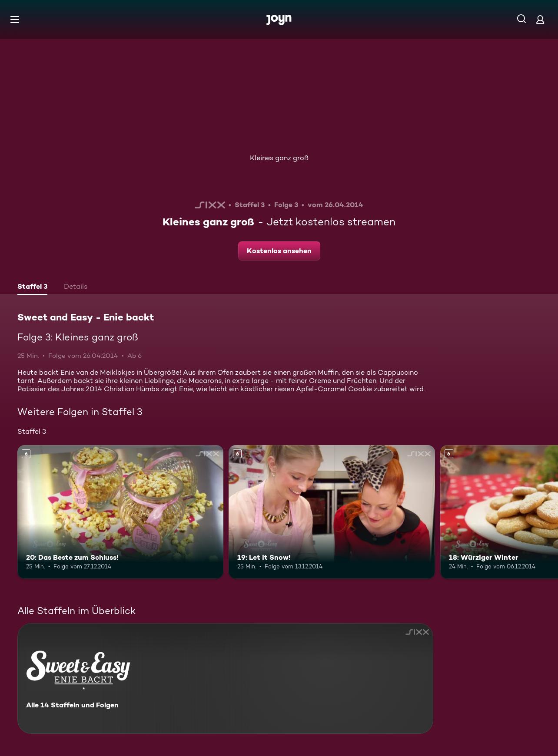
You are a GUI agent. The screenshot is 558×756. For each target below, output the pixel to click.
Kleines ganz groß (279, 158)
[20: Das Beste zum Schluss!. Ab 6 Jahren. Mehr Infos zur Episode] (120, 512)
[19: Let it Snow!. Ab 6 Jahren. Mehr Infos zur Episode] (332, 512)
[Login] (540, 19)
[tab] (32, 287)
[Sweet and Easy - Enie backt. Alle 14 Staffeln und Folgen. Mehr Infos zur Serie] (225, 678)
